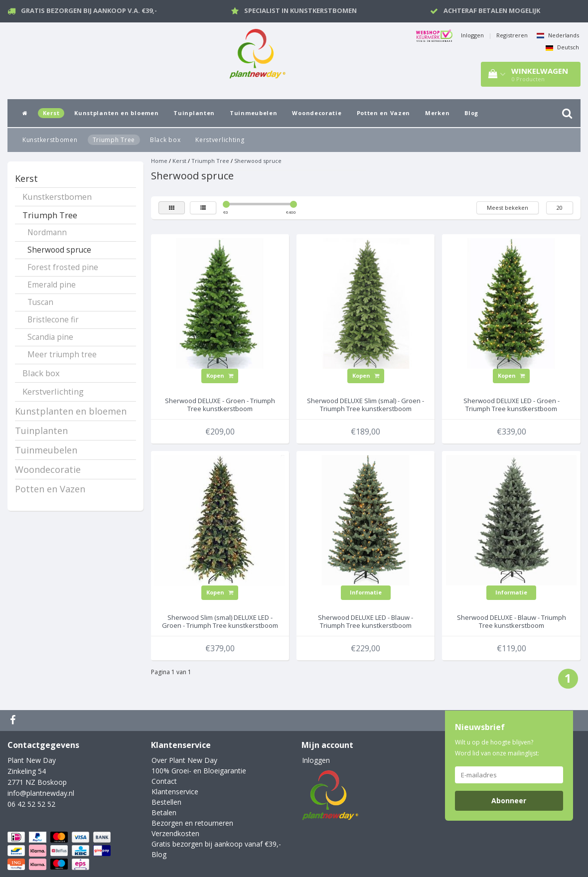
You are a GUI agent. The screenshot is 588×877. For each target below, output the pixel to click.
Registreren (512, 35)
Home (159, 161)
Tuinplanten (194, 113)
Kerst (51, 113)
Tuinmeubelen (253, 113)
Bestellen (166, 802)
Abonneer (509, 801)
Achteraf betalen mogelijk (492, 10)
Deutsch (562, 47)
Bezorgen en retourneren (192, 823)
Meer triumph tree (62, 355)
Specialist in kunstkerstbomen (300, 10)
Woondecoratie (317, 113)
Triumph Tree (114, 140)
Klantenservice (175, 792)
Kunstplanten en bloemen (116, 113)
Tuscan (40, 302)
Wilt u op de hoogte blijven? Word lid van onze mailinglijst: (497, 748)
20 (560, 208)
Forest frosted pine (63, 267)
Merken (437, 113)
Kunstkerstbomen (50, 140)
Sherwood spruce (59, 250)
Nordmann (47, 232)
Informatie (366, 592)
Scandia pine (50, 337)
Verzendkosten (175, 833)
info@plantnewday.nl (41, 793)
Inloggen (472, 35)
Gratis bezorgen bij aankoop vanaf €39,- (216, 844)
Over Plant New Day (184, 760)
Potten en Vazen (384, 113)
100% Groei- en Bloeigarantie (199, 771)
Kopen (220, 375)
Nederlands (558, 35)
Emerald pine (52, 285)
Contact (164, 781)
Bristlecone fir (53, 320)
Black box (165, 140)
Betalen (164, 812)
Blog (471, 113)
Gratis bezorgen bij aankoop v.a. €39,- (89, 10)
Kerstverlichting (220, 140)
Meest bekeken (508, 208)
